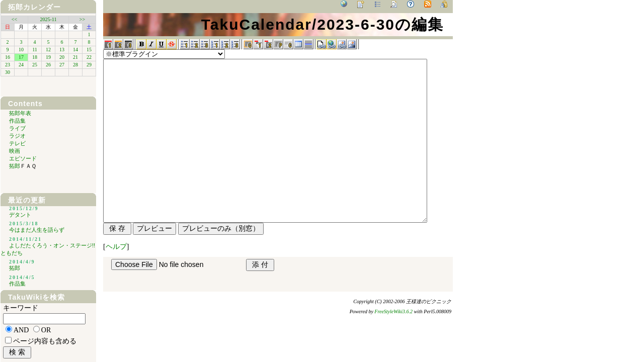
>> (82, 19)
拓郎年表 (20, 113)
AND (21, 330)
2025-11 (49, 19)
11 (35, 50)
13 (62, 50)
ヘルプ (116, 247)
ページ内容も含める (45, 341)
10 (21, 50)
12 (48, 50)
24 (21, 65)
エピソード (23, 158)
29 (89, 65)
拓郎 (16, 7)
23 (8, 65)
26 (48, 65)
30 (8, 72)
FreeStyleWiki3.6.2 (393, 311)
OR (46, 330)
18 (35, 57)
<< (14, 19)
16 (8, 57)
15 (89, 50)
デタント (20, 215)
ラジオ (17, 136)
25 (35, 65)
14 (75, 50)
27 (62, 65)
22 (89, 57)
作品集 (17, 121)
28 (75, 65)
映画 (15, 151)
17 (21, 57)
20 (62, 57)
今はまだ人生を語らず (37, 230)
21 (75, 57)
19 (48, 57)
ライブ (17, 128)
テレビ (17, 143)
